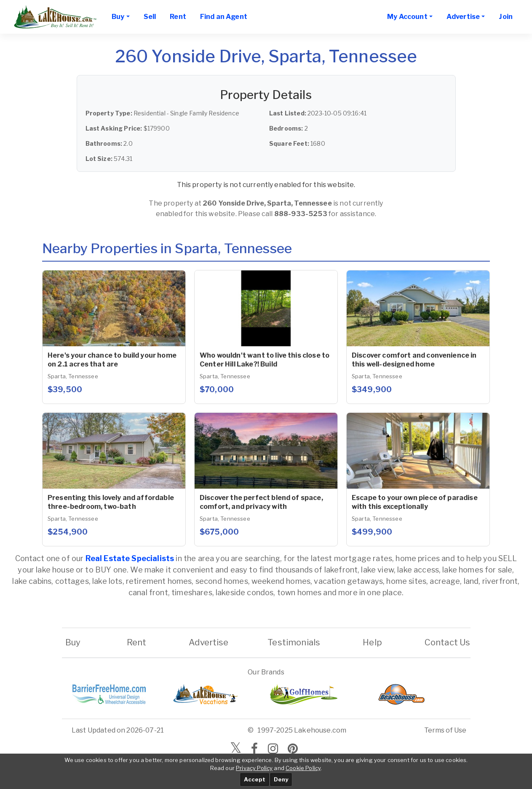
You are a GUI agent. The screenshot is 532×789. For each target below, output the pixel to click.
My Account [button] (407, 17)
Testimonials (294, 642)
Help (372, 642)
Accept (255, 779)
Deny (281, 779)
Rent (178, 17)
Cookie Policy (303, 768)
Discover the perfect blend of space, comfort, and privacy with (261, 502)
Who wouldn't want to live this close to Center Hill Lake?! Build (265, 360)
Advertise (209, 642)
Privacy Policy (254, 768)
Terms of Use (445, 730)
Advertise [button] (463, 17)
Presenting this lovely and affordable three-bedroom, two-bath (111, 502)
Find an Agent (224, 17)
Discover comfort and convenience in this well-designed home (414, 360)
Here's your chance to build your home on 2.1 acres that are (112, 360)
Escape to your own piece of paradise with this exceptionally (415, 502)
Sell (150, 17)
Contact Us (448, 642)
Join (506, 17)
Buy (73, 642)
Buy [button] (118, 17)
